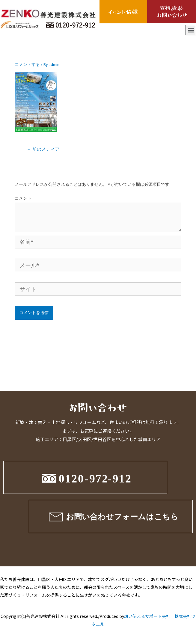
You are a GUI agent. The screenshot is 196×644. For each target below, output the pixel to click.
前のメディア (43, 149)
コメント (23, 198)
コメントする (27, 64)
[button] (191, 30)
